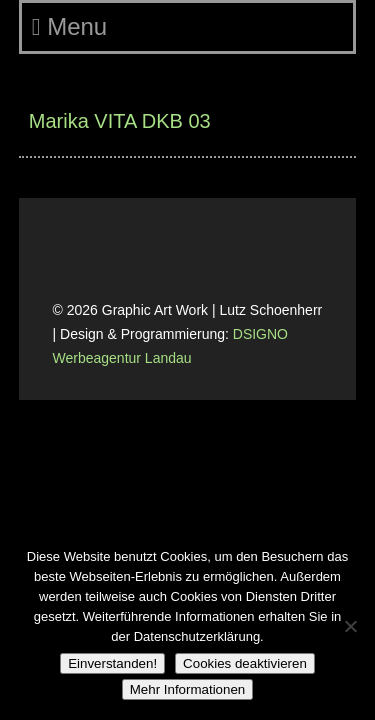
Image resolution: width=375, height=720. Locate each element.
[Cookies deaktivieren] (350, 626)
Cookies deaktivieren (245, 663)
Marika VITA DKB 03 (120, 121)
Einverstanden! (112, 663)
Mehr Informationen (188, 689)
